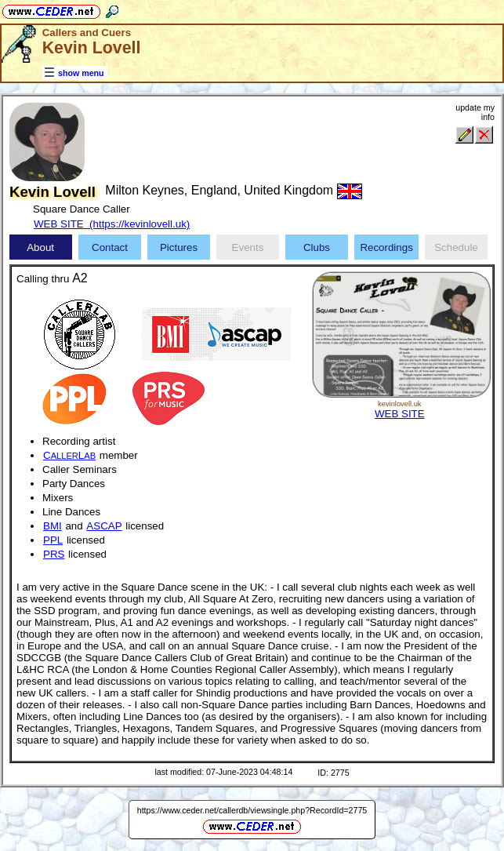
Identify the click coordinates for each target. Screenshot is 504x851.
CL (69, 455)
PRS (54, 554)
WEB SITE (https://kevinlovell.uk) (112, 224)
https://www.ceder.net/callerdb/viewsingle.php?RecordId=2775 (252, 810)
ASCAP (104, 526)
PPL (53, 540)
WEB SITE (400, 414)
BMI (53, 526)
